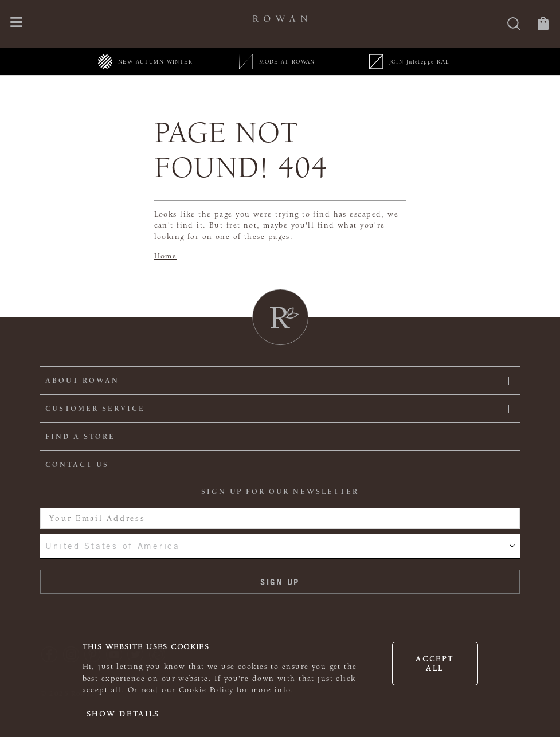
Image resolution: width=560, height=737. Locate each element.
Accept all (434, 664)
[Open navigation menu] (16, 23)
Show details (124, 714)
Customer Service (95, 409)
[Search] (514, 25)
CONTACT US (77, 465)
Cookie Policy (206, 690)
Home (166, 256)
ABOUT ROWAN (82, 381)
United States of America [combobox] (112, 546)
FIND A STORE (80, 437)
